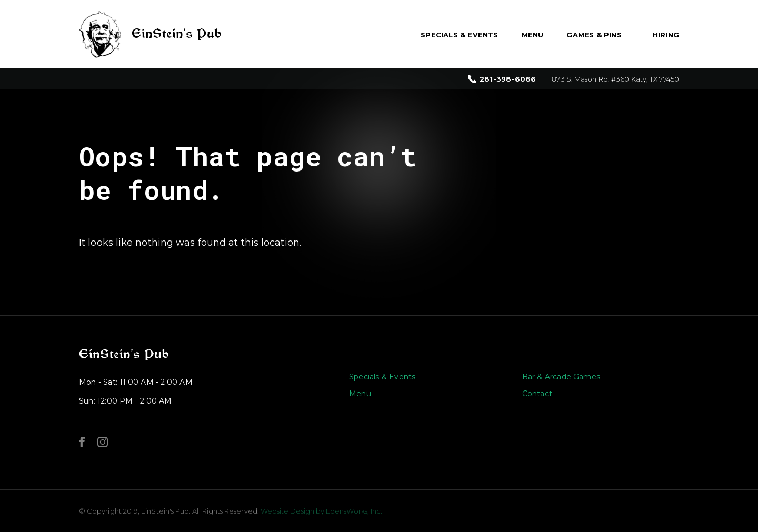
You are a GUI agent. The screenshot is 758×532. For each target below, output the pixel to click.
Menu (533, 35)
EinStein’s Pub (124, 354)
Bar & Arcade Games (561, 377)
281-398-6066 (508, 79)
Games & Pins (594, 35)
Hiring (666, 35)
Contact (537, 394)
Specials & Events (459, 35)
